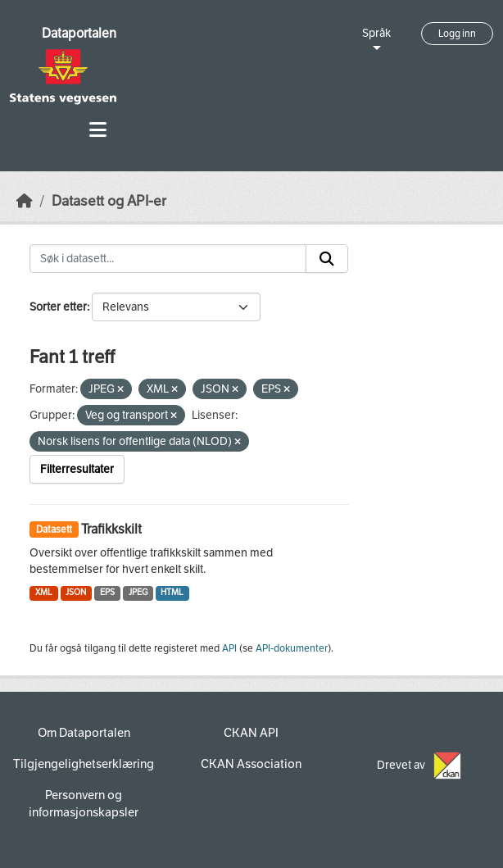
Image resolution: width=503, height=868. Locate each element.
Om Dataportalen (84, 733)
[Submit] (327, 259)
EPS (107, 592)
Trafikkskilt (111, 529)
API (229, 648)
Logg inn (457, 34)
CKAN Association (251, 764)
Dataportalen (79, 33)
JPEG (138, 592)
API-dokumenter (292, 648)
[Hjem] (25, 201)
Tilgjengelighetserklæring (84, 764)
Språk (376, 33)
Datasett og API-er (109, 201)
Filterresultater (77, 469)
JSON (76, 592)
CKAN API (251, 733)
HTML (172, 592)
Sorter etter (58, 307)
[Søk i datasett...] (168, 259)
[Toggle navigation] (98, 130)
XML (44, 592)
